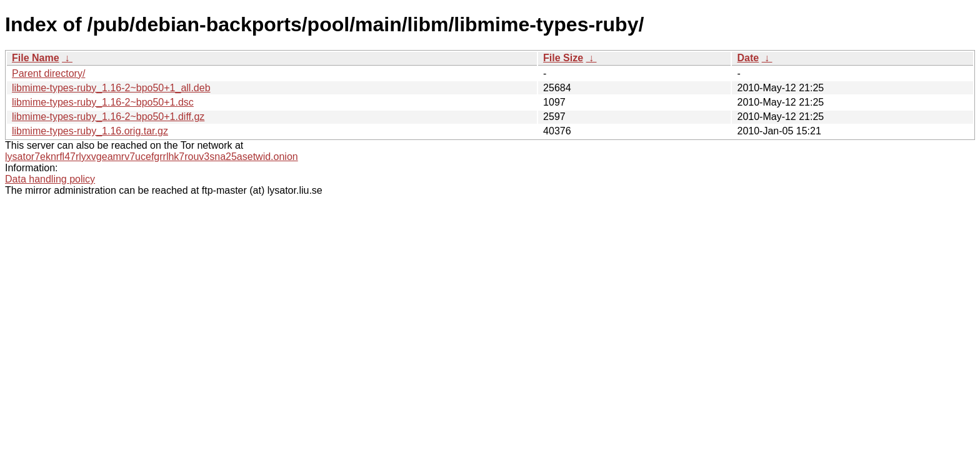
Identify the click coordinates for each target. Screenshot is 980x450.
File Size (563, 58)
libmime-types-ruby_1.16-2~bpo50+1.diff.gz (108, 117)
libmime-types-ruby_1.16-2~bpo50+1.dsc (103, 102)
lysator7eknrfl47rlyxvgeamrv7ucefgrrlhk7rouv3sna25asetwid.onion (152, 157)
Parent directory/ (48, 73)
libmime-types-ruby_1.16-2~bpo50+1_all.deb (111, 88)
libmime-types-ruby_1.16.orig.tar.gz (90, 131)
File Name (36, 58)
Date (748, 58)
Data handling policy (50, 179)
